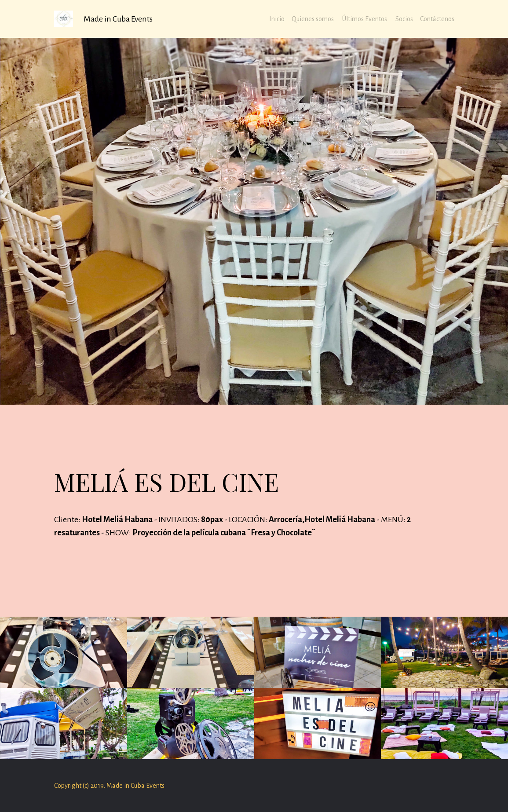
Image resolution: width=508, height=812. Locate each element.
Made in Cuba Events (118, 19)
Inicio (277, 19)
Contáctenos (437, 19)
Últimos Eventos (365, 19)
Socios (404, 19)
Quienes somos (313, 19)
